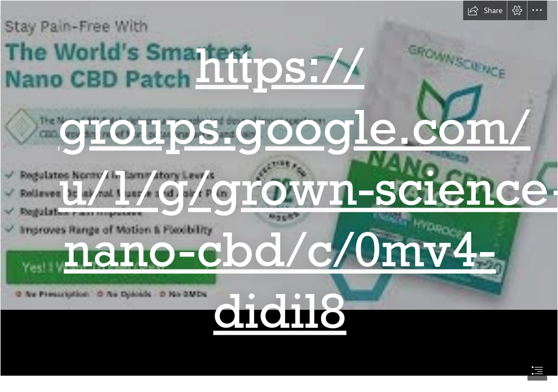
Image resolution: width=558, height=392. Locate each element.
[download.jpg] (279, 188)
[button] (485, 10)
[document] (279, 196)
